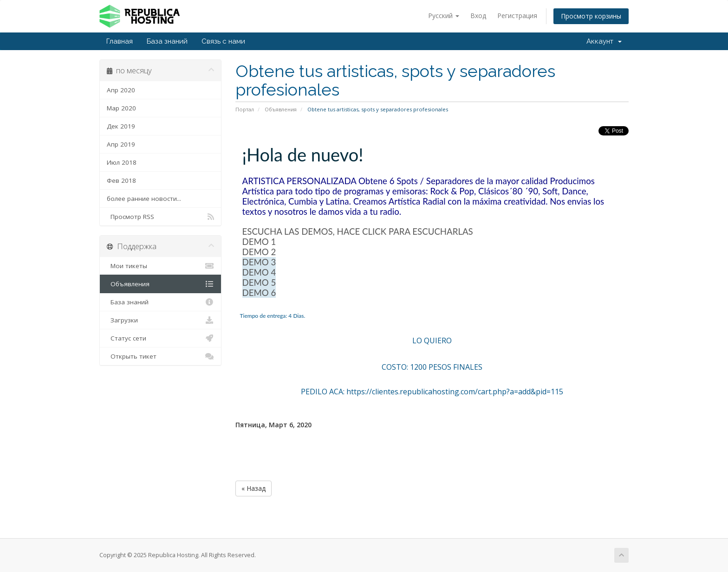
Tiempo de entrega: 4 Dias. (273, 316)
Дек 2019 (121, 126)
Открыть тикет (160, 356)
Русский (444, 16)
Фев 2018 (121, 180)
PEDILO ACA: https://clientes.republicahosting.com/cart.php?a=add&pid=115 (432, 392)
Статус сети (160, 338)
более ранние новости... (144, 199)
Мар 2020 (121, 108)
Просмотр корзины (591, 16)
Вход (478, 16)
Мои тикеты (160, 266)
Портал (245, 109)
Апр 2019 (121, 144)
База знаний (167, 41)
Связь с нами (223, 41)
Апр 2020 (121, 90)
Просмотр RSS (160, 217)
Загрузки (160, 320)
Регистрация (517, 16)
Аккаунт (604, 41)
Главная (120, 41)
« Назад (253, 488)
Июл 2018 (122, 162)
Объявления (281, 109)
